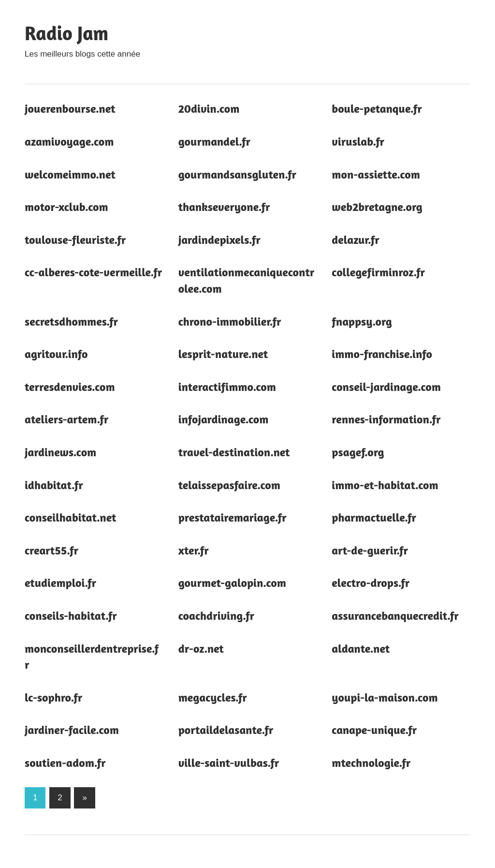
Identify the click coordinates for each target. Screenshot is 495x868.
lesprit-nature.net (223, 354)
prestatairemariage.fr (233, 517)
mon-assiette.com (376, 174)
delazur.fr (355, 240)
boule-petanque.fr (377, 109)
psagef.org (358, 452)
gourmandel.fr (214, 142)
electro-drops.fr (371, 583)
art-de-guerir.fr (370, 550)
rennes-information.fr (386, 419)
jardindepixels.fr (219, 240)
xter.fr (194, 550)
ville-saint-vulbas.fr (229, 763)
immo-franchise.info (382, 354)
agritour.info (56, 354)
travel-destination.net (234, 452)
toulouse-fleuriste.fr (75, 240)
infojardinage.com (224, 419)
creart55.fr (51, 550)
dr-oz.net (201, 649)
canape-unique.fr (374, 730)
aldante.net (361, 649)
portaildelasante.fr (226, 730)
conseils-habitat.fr (71, 616)
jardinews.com (60, 452)
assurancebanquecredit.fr (395, 616)
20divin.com (209, 109)
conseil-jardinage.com (386, 387)
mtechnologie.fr (371, 763)
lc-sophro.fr (53, 697)
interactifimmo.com (227, 387)
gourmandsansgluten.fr (237, 174)
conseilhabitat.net (70, 517)
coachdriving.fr (216, 616)
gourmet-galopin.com (232, 583)
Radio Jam (66, 33)
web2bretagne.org (377, 207)
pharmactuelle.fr (374, 517)
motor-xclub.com (66, 207)
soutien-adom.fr (65, 763)
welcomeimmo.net (70, 174)
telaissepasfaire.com (229, 485)
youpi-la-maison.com (385, 697)
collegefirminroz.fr (378, 272)
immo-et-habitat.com (385, 485)
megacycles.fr (213, 697)
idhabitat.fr (54, 485)
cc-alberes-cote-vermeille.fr (93, 272)
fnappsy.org (362, 322)
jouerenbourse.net (70, 109)
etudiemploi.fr (60, 583)
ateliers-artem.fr (66, 419)
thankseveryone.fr (224, 207)
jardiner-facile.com (72, 730)
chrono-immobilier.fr (230, 322)
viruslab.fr (358, 142)
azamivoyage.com (69, 142)
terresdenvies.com (70, 387)
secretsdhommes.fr (71, 322)
